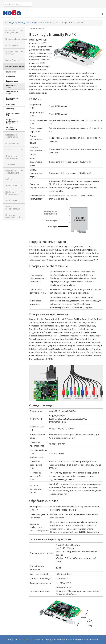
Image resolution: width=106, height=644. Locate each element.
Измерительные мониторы (12, 99)
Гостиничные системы (12, 53)
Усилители (10, 164)
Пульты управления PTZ (14, 114)
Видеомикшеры (12, 81)
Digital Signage (12, 60)
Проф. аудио (12, 45)
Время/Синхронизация (13, 208)
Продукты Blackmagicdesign (14, 216)
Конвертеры (11, 76)
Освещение (11, 104)
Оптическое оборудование (12, 157)
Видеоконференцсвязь (15, 39)
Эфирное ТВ (11, 186)
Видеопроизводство (19, 22)
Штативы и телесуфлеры (11, 128)
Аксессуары (11, 109)
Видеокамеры (12, 72)
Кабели (9, 179)
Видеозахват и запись (43, 22)
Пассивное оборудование (12, 172)
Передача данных (14, 143)
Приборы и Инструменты (12, 193)
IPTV (8, 150)
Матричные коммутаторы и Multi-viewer (12, 121)
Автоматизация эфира (12, 93)
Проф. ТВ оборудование (12, 32)
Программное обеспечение (12, 136)
